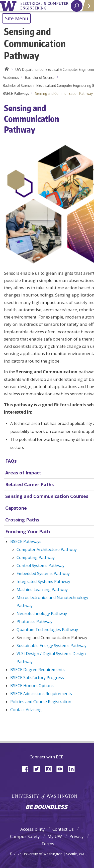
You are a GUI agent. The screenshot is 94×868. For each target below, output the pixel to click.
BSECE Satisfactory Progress (37, 678)
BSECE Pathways (16, 93)
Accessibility (33, 829)
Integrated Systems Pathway (43, 582)
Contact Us (63, 829)
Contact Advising (26, 710)
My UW (55, 836)
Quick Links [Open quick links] (86, 8)
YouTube (62, 769)
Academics (11, 77)
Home (6, 70)
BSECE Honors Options (32, 686)
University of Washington (9, 6)
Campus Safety (25, 836)
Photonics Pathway (34, 622)
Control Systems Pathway (40, 565)
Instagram (50, 769)
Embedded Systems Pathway (43, 573)
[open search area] (77, 6)
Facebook (27, 769)
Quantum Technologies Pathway (47, 630)
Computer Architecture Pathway (47, 549)
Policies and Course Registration (41, 702)
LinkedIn (73, 769)
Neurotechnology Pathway (42, 614)
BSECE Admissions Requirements (41, 694)
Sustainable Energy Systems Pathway (52, 646)
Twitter (39, 769)
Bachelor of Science (40, 77)
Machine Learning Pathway (42, 590)
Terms (48, 844)
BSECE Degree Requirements (37, 670)
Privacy (77, 836)
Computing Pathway (36, 557)
